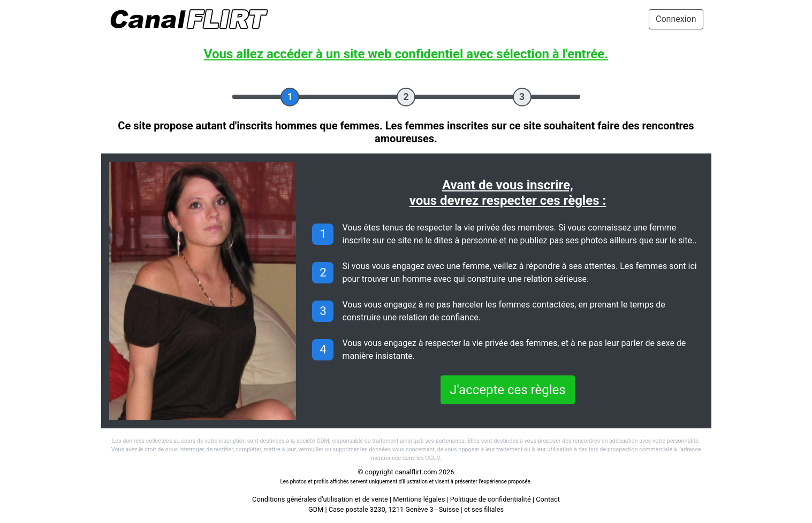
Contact (548, 499)
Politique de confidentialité (491, 499)
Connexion (676, 19)
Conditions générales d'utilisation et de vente (320, 499)
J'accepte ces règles (507, 390)
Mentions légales (419, 499)
